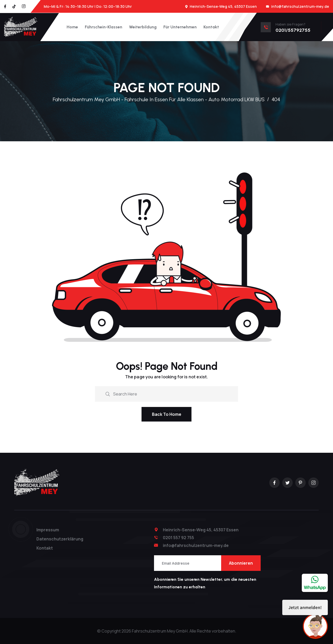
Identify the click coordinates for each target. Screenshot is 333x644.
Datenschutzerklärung (60, 539)
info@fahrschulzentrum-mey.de (300, 6)
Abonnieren (241, 563)
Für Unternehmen (180, 27)
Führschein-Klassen (104, 27)
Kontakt (211, 27)
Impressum (48, 530)
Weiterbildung (143, 27)
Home (72, 27)
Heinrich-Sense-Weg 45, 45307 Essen (223, 6)
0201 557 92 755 (178, 538)
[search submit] (108, 393)
